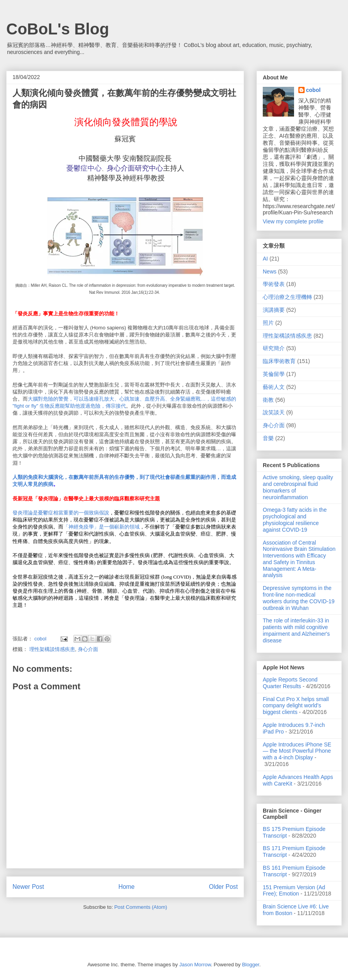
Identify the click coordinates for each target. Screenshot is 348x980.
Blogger (251, 965)
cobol (313, 90)
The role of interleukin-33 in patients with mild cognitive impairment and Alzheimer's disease (296, 630)
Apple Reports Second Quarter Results (290, 683)
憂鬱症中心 (84, 168)
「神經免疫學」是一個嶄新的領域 (101, 527)
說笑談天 (274, 412)
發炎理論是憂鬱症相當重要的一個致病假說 (61, 513)
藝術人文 (274, 387)
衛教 (268, 400)
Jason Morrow (195, 965)
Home (127, 887)
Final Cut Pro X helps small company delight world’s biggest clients (296, 706)
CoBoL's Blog (58, 29)
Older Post (223, 887)
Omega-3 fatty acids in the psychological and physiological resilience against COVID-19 (295, 520)
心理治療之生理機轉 (287, 297)
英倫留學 (274, 374)
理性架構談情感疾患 (52, 649)
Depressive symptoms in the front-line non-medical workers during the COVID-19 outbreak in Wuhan (299, 598)
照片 (268, 323)
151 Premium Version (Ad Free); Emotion (294, 891)
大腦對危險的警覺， (51, 399)
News (270, 272)
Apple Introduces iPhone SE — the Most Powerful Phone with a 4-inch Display (297, 751)
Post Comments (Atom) (141, 907)
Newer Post (28, 887)
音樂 (268, 438)
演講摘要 (274, 310)
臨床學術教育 (279, 361)
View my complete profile (293, 221)
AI (265, 259)
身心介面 (88, 649)
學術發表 (274, 284)
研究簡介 (274, 348)
